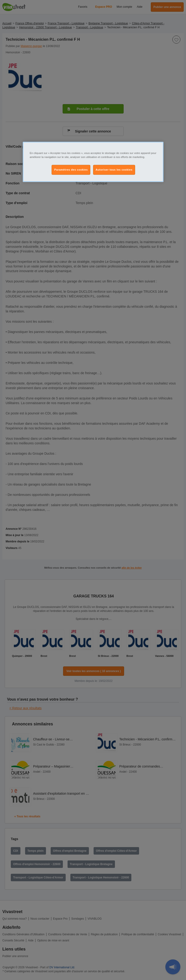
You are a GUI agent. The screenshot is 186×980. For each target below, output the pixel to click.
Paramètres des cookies (71, 170)
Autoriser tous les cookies (114, 170)
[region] (93, 162)
